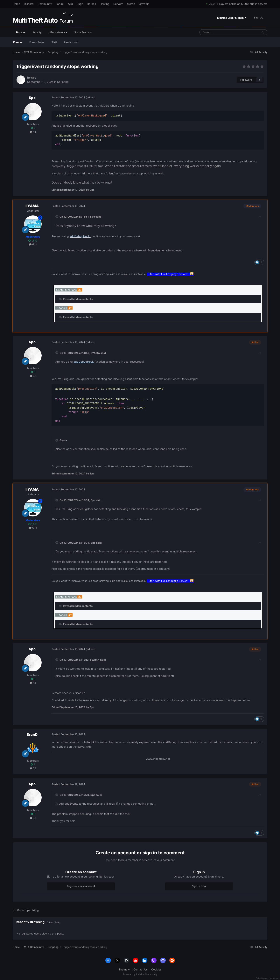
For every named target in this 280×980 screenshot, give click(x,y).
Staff (54, 42)
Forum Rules (37, 42)
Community (45, 4)
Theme (124, 969)
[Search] (220, 32)
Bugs (80, 4)
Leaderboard (72, 42)
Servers (118, 4)
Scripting (63, 82)
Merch (131, 4)
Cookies (156, 969)
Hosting (105, 4)
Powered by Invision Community (140, 974)
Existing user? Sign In (232, 18)
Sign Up (259, 17)
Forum (60, 4)
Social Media (83, 32)
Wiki (70, 4)
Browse (21, 34)
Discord (29, 4)
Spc (34, 77)
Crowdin (144, 4)
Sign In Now (199, 886)
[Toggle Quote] (57, 217)
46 (33, 132)
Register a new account (81, 886)
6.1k (33, 244)
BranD (32, 735)
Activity (37, 32)
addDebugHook (80, 236)
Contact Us (140, 969)
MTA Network (58, 32)
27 (33, 768)
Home (16, 4)
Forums (18, 42)
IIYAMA (32, 206)
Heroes (91, 4)
